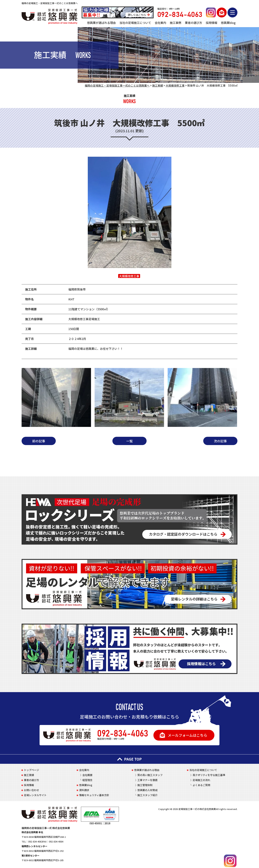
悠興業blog (228, 23)
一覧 (129, 441)
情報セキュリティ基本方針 (94, 795)
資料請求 (84, 790)
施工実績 (29, 775)
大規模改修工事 (129, 276)
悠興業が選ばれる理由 (101, 23)
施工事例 (176, 23)
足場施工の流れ (201, 780)
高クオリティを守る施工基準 (209, 775)
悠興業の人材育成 (147, 790)
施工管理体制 (145, 785)
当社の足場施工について (135, 23)
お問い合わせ (31, 790)
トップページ (31, 770)
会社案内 (160, 23)
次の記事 (220, 441)
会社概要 (87, 775)
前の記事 (39, 441)
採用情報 (212, 23)
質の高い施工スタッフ (150, 775)
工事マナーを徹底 (147, 780)
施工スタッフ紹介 (147, 795)
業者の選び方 (194, 23)
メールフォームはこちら (188, 735)
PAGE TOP (129, 759)
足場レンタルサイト (35, 795)
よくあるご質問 (201, 785)
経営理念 (87, 780)
